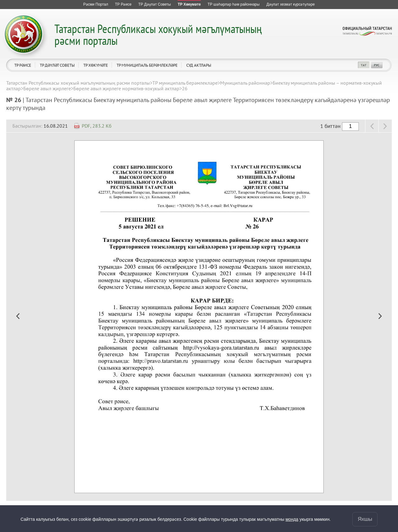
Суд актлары (199, 65)
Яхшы (365, 519)
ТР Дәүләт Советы (57, 65)
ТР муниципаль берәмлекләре (147, 65)
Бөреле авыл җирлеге (47, 88)
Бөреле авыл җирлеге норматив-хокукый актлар (126, 88)
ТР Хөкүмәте (96, 65)
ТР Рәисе (23, 65)
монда (292, 519)
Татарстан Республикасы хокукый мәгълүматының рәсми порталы (158, 34)
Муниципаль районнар (245, 83)
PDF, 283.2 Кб (97, 126)
